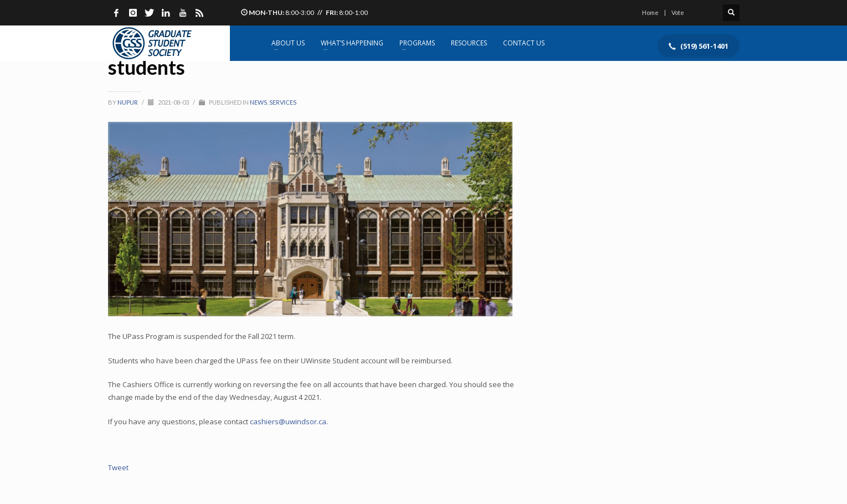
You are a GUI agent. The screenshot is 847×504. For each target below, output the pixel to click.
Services (283, 102)
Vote (678, 12)
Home (650, 12)
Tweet (118, 467)
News (258, 102)
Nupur (128, 102)
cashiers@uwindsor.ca (288, 421)
